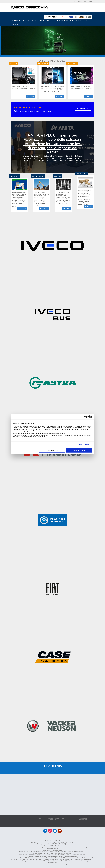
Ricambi (78, 20)
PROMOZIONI (49, 818)
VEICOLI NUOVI (60, 818)
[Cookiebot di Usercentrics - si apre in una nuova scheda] (84, 417)
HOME (41, 818)
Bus (62, 20)
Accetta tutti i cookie (79, 450)
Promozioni (27, 20)
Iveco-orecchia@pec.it (54, 845)
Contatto (92, 2)
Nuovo (34, 20)
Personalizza (52, 450)
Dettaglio (30, 96)
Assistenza (70, 20)
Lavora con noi (82, 2)
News (86, 20)
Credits (77, 842)
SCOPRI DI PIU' (83, 108)
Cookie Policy (57, 841)
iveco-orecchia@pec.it (70, 856)
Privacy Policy (48, 841)
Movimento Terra (52, 20)
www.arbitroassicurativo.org (81, 859)
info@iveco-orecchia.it (65, 853)
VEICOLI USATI (53, 820)
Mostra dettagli (84, 445)
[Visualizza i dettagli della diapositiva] (53, 41)
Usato (42, 20)
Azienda (17, 20)
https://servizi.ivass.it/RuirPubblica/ (43, 852)
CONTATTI (83, 819)
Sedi (75, 2)
